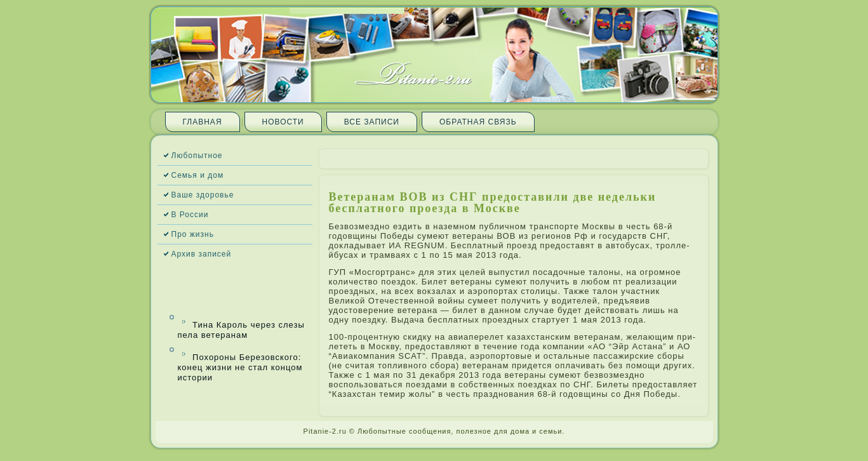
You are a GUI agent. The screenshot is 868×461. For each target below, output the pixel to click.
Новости (283, 122)
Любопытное (197, 156)
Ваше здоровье (203, 195)
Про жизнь (193, 234)
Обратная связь (478, 122)
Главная (203, 122)
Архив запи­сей (202, 254)
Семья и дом (198, 175)
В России (190, 215)
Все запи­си (372, 122)
